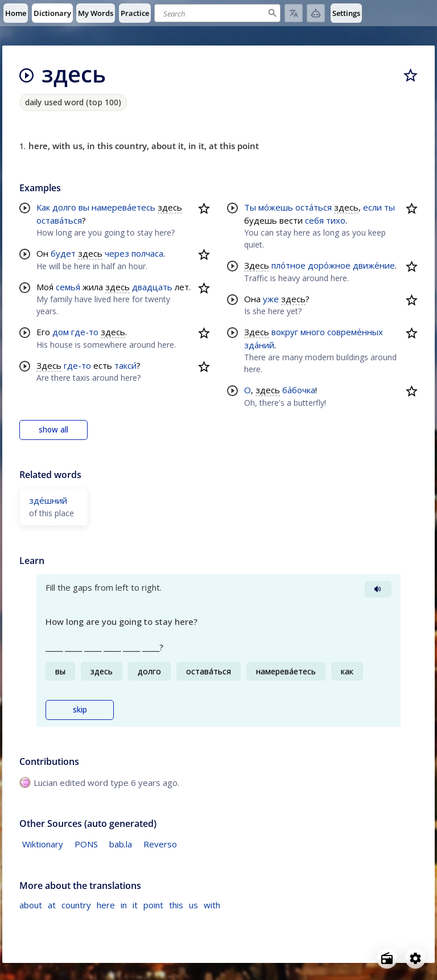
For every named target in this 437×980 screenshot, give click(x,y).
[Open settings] (415, 958)
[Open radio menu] (387, 958)
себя (314, 220)
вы (84, 207)
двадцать (152, 287)
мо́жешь (276, 207)
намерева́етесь (123, 207)
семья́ (68, 287)
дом (61, 332)
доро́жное (329, 265)
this (176, 905)
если (372, 207)
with (212, 905)
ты (389, 207)
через (117, 253)
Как (43, 207)
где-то (85, 332)
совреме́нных (355, 332)
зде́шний (48, 500)
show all (53, 430)
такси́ (125, 365)
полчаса (147, 253)
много (313, 332)
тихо (336, 220)
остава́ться (59, 220)
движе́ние (374, 265)
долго (64, 207)
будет (63, 253)
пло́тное (288, 265)
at (52, 905)
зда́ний (259, 345)
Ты (250, 207)
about (31, 905)
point (153, 905)
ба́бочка (299, 390)
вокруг (285, 332)
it (135, 905)
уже (271, 299)
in (124, 905)
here (106, 905)
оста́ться (314, 207)
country (76, 905)
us (193, 905)
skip (80, 710)
